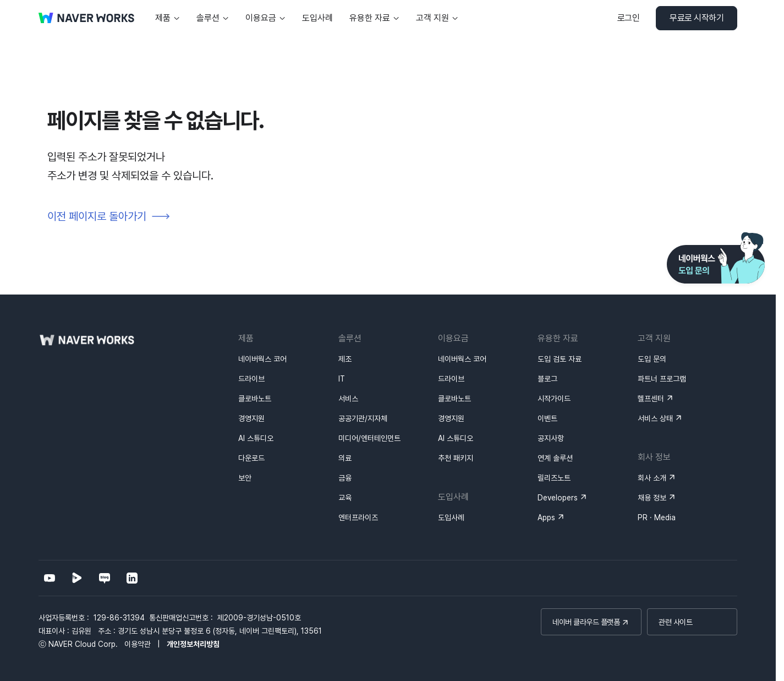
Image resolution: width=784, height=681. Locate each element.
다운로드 (251, 458)
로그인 (629, 18)
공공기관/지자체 (363, 418)
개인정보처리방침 (193, 644)
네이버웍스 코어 (262, 359)
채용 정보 (652, 498)
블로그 (547, 379)
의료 (345, 458)
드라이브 (251, 379)
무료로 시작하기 (697, 18)
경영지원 (251, 418)
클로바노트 (255, 399)
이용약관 (138, 644)
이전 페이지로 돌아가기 (97, 216)
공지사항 (551, 438)
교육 (345, 498)
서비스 (348, 399)
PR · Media (657, 517)
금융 (345, 478)
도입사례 (451, 517)
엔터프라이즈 (358, 517)
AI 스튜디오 (256, 438)
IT (342, 379)
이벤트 (547, 418)
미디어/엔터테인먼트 (369, 438)
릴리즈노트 (554, 478)
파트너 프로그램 (662, 379)
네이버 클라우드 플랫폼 (586, 622)
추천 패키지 (456, 458)
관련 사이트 (675, 622)
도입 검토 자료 (560, 359)
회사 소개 (652, 478)
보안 (245, 478)
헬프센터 (651, 399)
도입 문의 (652, 359)
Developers (558, 498)
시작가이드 (554, 399)
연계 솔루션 (555, 458)
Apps (546, 517)
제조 (345, 359)
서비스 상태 (655, 418)
